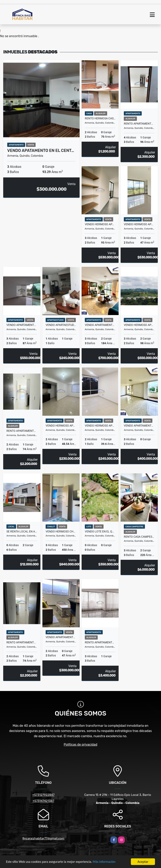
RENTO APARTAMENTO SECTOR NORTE (139, 124)
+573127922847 (43, 795)
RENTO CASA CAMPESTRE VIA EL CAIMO (139, 537)
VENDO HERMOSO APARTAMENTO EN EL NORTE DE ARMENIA (139, 325)
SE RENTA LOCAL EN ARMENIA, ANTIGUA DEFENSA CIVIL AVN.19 (22, 531)
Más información (107, 862)
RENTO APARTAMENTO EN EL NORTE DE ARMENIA (100, 642)
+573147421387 (43, 801)
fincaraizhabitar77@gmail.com (43, 838)
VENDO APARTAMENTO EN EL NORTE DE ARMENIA (22, 325)
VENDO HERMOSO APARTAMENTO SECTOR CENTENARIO (100, 224)
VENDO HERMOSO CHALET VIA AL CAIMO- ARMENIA (61, 531)
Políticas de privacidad (80, 745)
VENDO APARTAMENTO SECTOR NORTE (100, 325)
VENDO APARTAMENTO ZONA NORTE (61, 637)
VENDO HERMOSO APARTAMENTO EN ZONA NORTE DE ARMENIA (100, 426)
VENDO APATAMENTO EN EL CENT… (41, 150)
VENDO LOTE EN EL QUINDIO (100, 531)
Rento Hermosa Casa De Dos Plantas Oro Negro (100, 118)
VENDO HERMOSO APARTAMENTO (61, 426)
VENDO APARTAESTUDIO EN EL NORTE (61, 325)
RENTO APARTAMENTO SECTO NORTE (22, 642)
